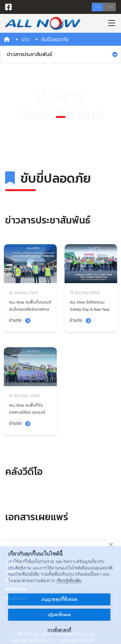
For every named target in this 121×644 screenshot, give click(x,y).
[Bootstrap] (43, 23)
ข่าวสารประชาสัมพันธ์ (62, 54)
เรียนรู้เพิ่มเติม (69, 581)
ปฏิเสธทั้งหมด (59, 615)
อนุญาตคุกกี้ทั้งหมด (59, 599)
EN (110, 7)
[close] (111, 544)
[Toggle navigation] (112, 23)
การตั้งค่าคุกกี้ (59, 630)
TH (97, 7)
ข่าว (25, 39)
